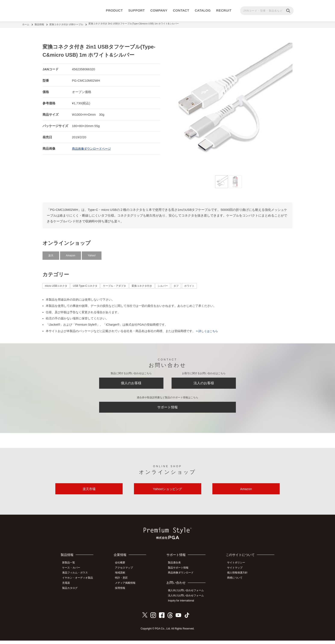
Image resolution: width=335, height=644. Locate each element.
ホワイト (189, 284)
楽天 (51, 254)
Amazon (71, 254)
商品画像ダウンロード (183, 578)
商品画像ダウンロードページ (93, 147)
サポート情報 (167, 409)
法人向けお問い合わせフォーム (188, 600)
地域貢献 (123, 578)
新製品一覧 (70, 568)
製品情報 (39, 24)
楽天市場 (89, 493)
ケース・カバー (73, 573)
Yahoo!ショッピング (167, 493)
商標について (237, 582)
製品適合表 (176, 568)
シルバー (163, 284)
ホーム (26, 24)
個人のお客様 (131, 382)
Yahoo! (92, 254)
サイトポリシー (238, 568)
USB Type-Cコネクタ (85, 284)
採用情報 (123, 592)
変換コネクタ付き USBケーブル (66, 24)
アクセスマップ (127, 573)
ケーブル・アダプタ (115, 284)
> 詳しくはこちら (207, 329)
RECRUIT (224, 10)
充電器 (68, 587)
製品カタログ (72, 592)
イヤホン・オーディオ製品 (79, 582)
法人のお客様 (204, 382)
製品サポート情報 (180, 573)
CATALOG (203, 10)
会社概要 (123, 568)
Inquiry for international (183, 604)
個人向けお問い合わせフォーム (188, 595)
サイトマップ (237, 573)
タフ (176, 284)
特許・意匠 (124, 582)
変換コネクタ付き (142, 284)
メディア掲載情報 (128, 587)
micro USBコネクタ (56, 284)
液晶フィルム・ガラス (77, 578)
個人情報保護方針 (239, 578)
